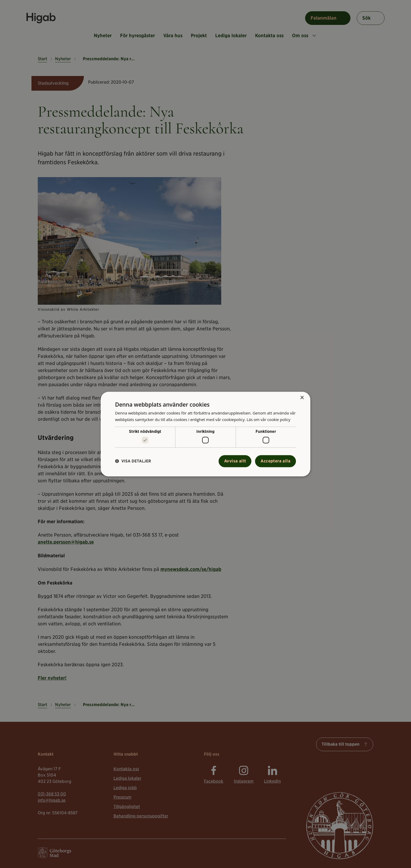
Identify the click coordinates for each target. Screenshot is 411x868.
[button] (133, 461)
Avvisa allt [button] (235, 461)
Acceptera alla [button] (275, 461)
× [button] (302, 398)
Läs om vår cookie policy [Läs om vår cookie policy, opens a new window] (269, 419)
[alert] (206, 434)
